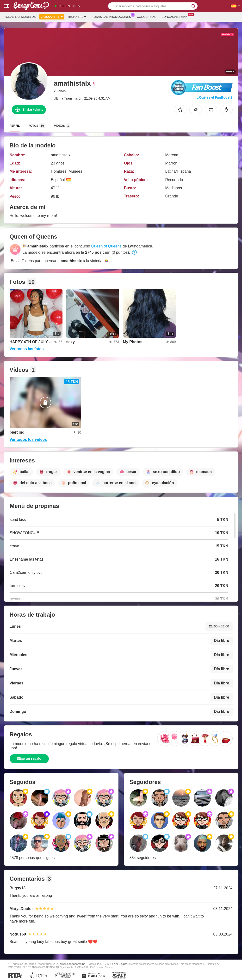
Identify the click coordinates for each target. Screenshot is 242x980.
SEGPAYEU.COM (117, 964)
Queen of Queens (106, 246)
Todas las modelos (20, 17)
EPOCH (100, 964)
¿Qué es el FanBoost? (215, 97)
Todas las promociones (113, 16)
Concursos (146, 17)
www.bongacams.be (73, 964)
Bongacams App (176, 16)
